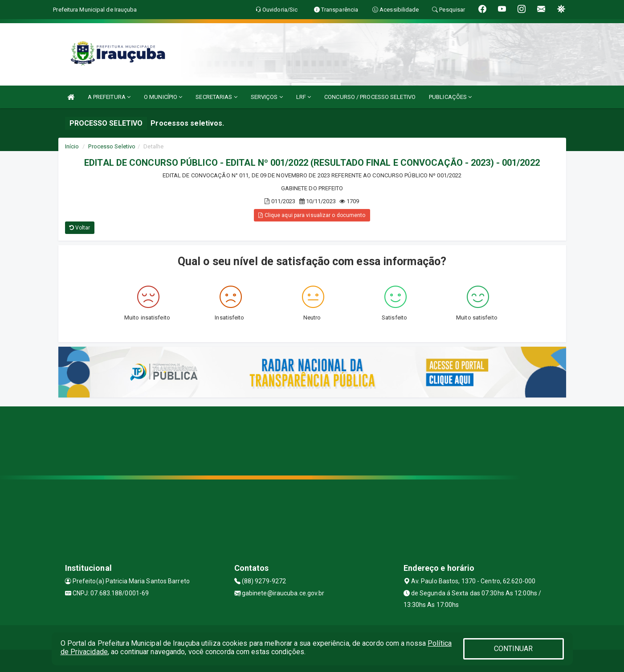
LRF (304, 97)
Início (72, 146)
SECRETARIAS (216, 97)
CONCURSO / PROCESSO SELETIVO (370, 97)
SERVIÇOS (267, 97)
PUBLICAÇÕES (450, 97)
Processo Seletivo (112, 146)
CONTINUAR (514, 649)
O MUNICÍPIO (163, 97)
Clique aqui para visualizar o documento (312, 215)
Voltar (80, 228)
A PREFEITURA (109, 97)
